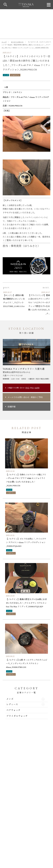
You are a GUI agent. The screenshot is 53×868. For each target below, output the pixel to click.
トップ (4, 42)
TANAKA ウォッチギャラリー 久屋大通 (24, 369)
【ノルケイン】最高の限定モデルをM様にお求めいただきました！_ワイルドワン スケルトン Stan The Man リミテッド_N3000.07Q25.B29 (26, 603)
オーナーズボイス (17, 42)
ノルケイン (15, 75)
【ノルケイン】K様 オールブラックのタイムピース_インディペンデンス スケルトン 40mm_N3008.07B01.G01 (26, 664)
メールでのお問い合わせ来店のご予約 (25, 397)
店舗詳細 (11, 407)
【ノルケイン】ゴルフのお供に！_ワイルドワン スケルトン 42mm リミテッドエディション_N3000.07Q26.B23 (26, 542)
